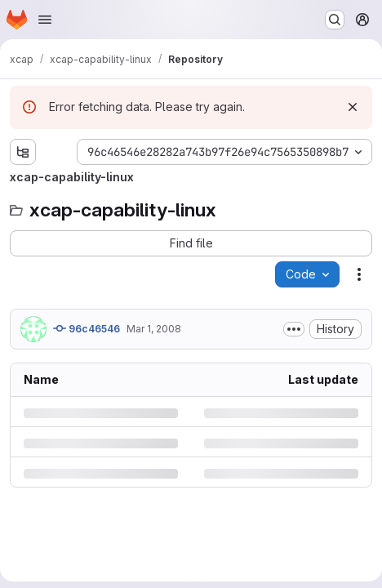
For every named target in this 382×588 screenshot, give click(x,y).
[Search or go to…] (335, 20)
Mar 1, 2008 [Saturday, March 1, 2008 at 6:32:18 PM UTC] (154, 329)
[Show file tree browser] (23, 152)
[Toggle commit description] (294, 329)
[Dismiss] (353, 107)
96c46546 (87, 328)
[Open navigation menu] (45, 20)
